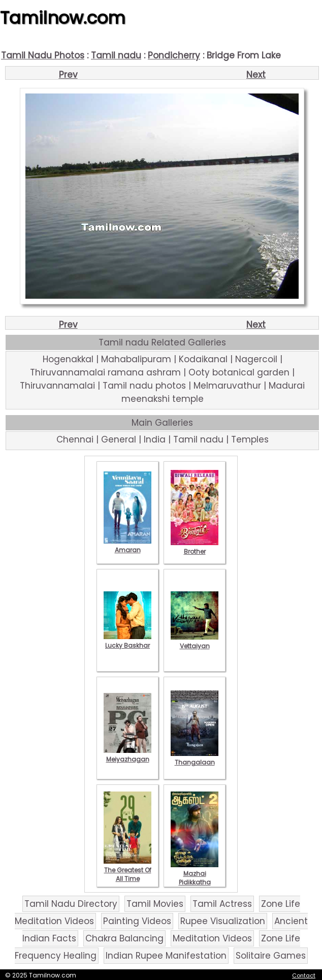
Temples (250, 439)
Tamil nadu (116, 55)
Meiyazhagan (127, 755)
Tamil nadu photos (144, 386)
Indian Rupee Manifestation (166, 956)
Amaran (127, 546)
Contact (304, 975)
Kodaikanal (203, 359)
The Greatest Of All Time (127, 870)
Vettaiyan (195, 642)
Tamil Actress (222, 904)
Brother (195, 547)
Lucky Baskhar (127, 641)
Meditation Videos (212, 938)
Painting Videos (137, 921)
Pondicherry (174, 55)
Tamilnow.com (63, 18)
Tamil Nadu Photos (43, 55)
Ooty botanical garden (239, 372)
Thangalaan (195, 758)
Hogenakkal (68, 359)
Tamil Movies (155, 904)
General (119, 439)
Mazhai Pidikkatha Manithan (195, 878)
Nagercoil (256, 359)
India (155, 439)
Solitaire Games (271, 956)
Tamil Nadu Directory (71, 904)
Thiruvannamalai (57, 386)
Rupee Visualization (223, 921)
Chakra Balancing (124, 938)
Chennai (75, 439)
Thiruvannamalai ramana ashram (105, 372)
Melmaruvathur (227, 386)
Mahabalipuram (136, 359)
